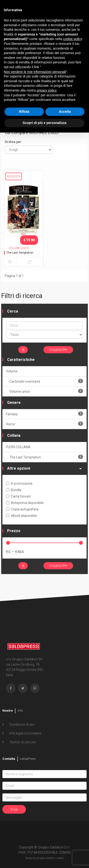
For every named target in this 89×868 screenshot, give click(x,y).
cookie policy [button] (73, 39)
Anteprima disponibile (25, 503)
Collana (14, 435)
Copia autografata (22, 509)
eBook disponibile (22, 516)
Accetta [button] (65, 112)
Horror (44, 424)
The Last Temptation (20, 253)
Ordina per (13, 142)
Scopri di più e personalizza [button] (44, 123)
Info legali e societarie (25, 733)
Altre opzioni (44, 468)
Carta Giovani (19, 496)
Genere (14, 403)
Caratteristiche (21, 360)
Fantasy (44, 414)
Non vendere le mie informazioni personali (35, 72)
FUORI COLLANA (18, 447)
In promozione (19, 483)
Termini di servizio (22, 742)
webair (60, 858)
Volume (12, 371)
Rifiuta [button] (24, 112)
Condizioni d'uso (21, 724)
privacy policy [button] (47, 90)
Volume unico (46, 391)
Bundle (14, 490)
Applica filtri (58, 350)
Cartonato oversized (46, 381)
